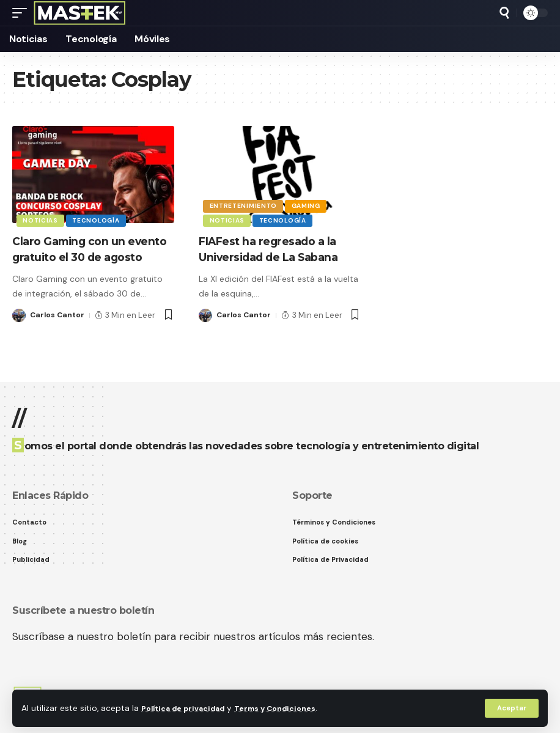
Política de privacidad (187, 708)
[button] (510, 708)
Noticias (42, 219)
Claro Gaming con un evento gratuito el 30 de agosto (87, 257)
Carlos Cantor (58, 331)
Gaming (309, 203)
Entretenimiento (244, 203)
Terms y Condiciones (288, 708)
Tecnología (99, 219)
